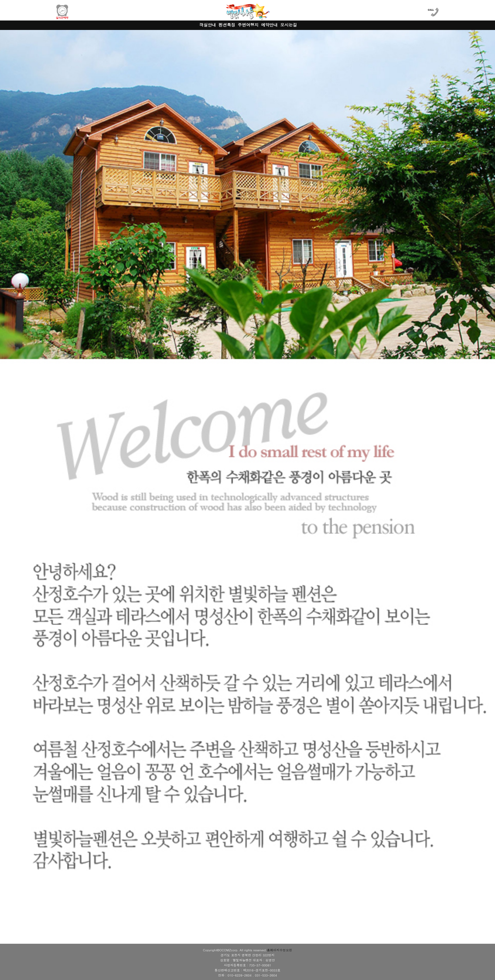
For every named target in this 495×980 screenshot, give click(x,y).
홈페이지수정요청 (279, 950)
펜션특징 (227, 25)
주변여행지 (248, 25)
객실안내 (208, 25)
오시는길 (289, 25)
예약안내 (269, 25)
